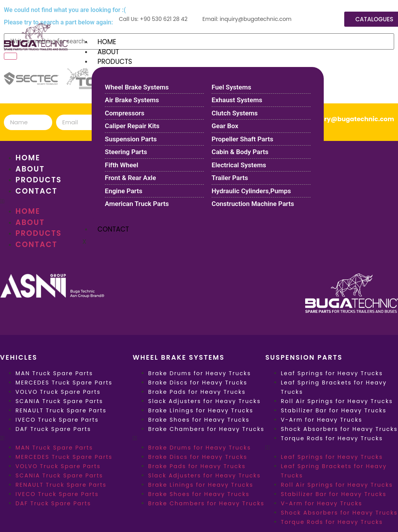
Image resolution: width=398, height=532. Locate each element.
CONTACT (113, 229)
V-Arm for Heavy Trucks (322, 420)
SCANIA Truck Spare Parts (59, 401)
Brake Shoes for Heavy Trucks (199, 420)
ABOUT (108, 52)
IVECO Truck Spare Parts (57, 420)
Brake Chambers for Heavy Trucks (206, 429)
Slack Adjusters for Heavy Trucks (204, 401)
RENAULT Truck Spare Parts (61, 410)
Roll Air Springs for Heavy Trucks (337, 401)
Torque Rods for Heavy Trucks (332, 438)
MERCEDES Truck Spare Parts (64, 383)
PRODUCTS (115, 62)
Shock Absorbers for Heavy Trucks (339, 429)
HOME (107, 42)
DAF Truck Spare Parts (53, 429)
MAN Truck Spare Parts (54, 373)
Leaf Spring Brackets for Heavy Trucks (334, 387)
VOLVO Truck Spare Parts (58, 392)
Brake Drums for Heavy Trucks (200, 373)
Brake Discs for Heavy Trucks (198, 383)
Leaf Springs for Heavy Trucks (332, 373)
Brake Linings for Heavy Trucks (201, 410)
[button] (66, 438)
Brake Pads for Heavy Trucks (197, 392)
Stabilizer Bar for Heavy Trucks (334, 410)
